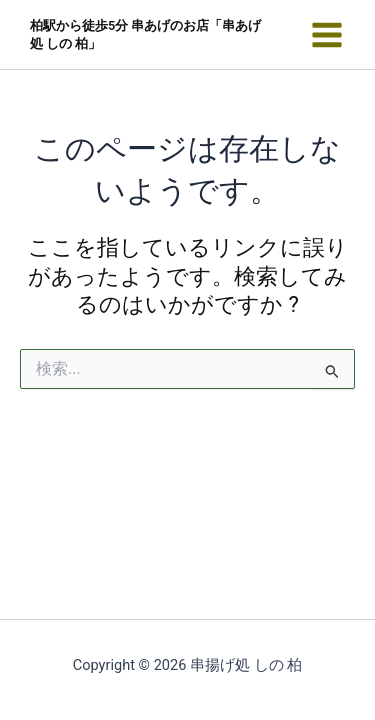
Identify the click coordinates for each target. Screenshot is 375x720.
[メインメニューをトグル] (327, 35)
